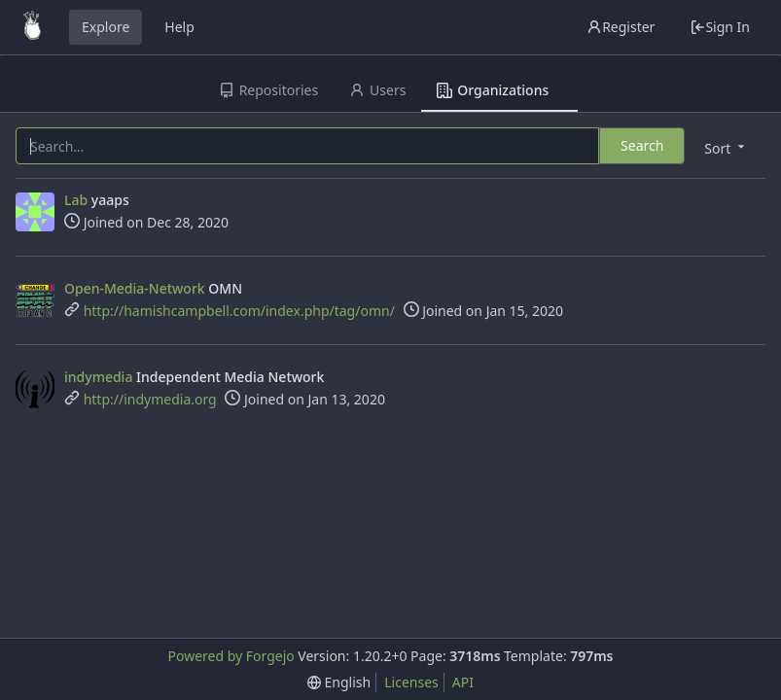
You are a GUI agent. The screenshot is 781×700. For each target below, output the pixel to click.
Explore (106, 27)
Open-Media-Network (135, 288)
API (463, 682)
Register (621, 27)
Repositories (268, 90)
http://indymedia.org (150, 399)
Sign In (720, 27)
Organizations (493, 90)
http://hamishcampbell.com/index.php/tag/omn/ (239, 311)
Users (377, 90)
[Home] (32, 27)
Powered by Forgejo (231, 656)
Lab (76, 200)
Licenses (411, 682)
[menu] (726, 147)
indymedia (98, 377)
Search (642, 145)
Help (179, 27)
